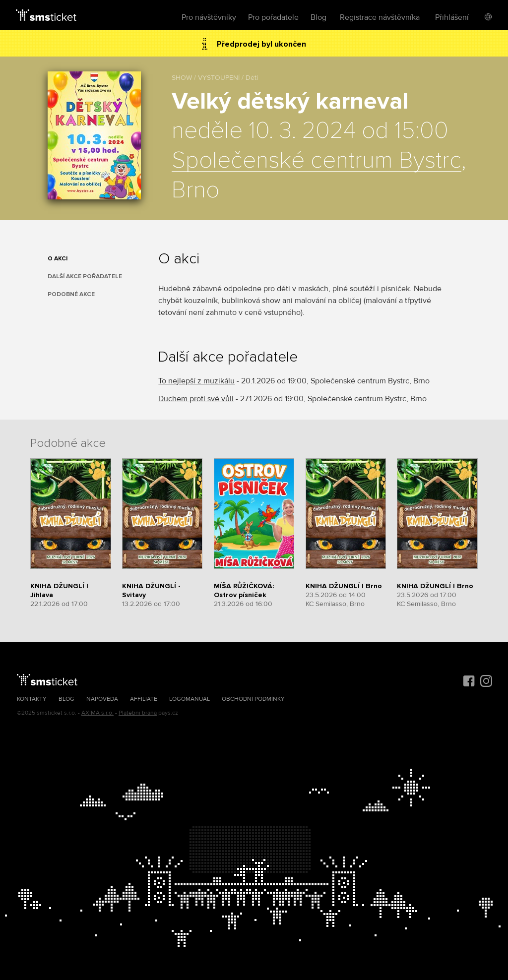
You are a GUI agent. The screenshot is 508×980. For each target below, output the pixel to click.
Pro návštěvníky (209, 17)
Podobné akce (71, 294)
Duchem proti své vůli (196, 399)
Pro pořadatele (273, 17)
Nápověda (102, 699)
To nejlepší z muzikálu (196, 381)
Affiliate (144, 699)
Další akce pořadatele (85, 276)
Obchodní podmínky (253, 699)
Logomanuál (190, 699)
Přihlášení (452, 17)
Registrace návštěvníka (380, 17)
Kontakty (32, 699)
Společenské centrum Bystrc (317, 161)
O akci (58, 259)
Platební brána (138, 713)
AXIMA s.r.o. (97, 713)
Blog (318, 17)
